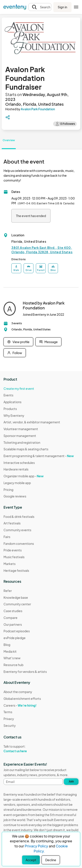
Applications (12, 402)
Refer (8, 591)
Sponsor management (20, 436)
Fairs (7, 537)
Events (8, 395)
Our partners (13, 624)
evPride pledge (15, 638)
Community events (17, 530)
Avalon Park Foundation (38, 109)
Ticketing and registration (22, 442)
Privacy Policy (36, 846)
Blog (7, 645)
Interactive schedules (19, 463)
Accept (31, 860)
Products (10, 409)
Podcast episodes (17, 631)
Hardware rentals (16, 469)
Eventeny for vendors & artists (25, 672)
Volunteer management (21, 429)
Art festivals (12, 523)
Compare (10, 618)
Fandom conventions (19, 544)
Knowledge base (16, 597)
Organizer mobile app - (24, 476)
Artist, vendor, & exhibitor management (32, 422)
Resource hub (13, 665)
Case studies (13, 611)
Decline (51, 860)
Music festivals (14, 557)
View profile (18, 342)
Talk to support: (22, 749)
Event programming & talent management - (39, 456)
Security (10, 725)
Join (71, 781)
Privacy (9, 719)
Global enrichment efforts (22, 699)
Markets (10, 564)
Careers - (20, 705)
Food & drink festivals (19, 517)
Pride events (13, 550)
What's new (12, 658)
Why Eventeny (14, 415)
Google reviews (15, 496)
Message (48, 342)
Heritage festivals (16, 570)
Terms (8, 712)
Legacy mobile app (17, 483)
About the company (18, 692)
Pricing (8, 490)
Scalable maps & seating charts (26, 449)
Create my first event (19, 389)
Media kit (10, 651)
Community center (17, 604)
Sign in (62, 7)
